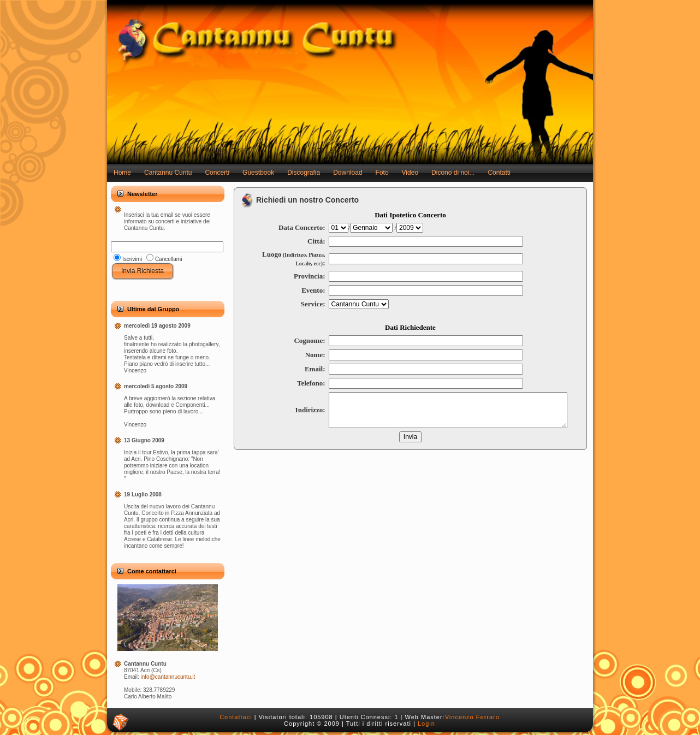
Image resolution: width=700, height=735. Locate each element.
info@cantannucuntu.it (168, 677)
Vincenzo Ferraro (472, 717)
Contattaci (236, 717)
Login (426, 724)
